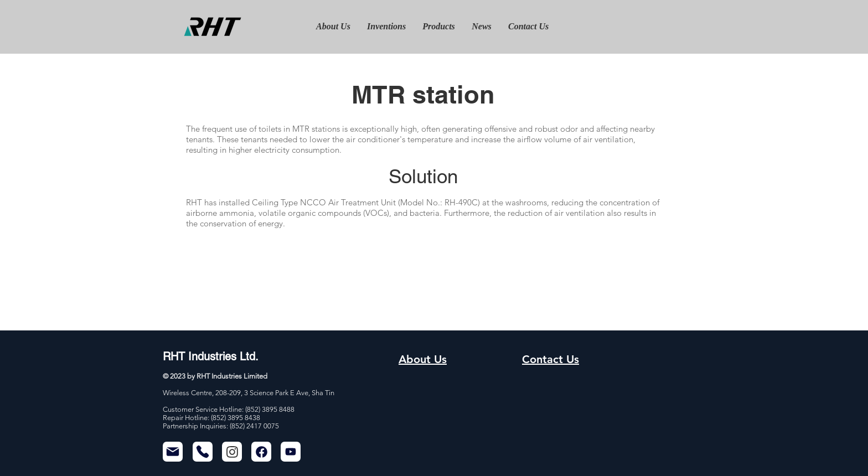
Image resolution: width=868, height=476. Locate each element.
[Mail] (173, 452)
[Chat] (232, 452)
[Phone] (203, 452)
